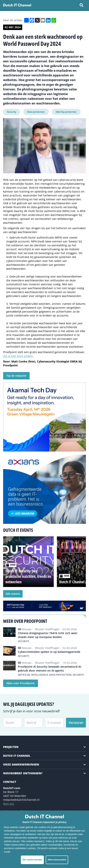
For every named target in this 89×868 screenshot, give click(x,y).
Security (12, 112)
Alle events (13, 594)
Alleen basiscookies (57, 860)
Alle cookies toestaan (32, 860)
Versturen (76, 723)
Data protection (36, 112)
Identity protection (66, 112)
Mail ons (9, 804)
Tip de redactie (16, 376)
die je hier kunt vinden (18, 356)
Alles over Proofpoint (21, 683)
